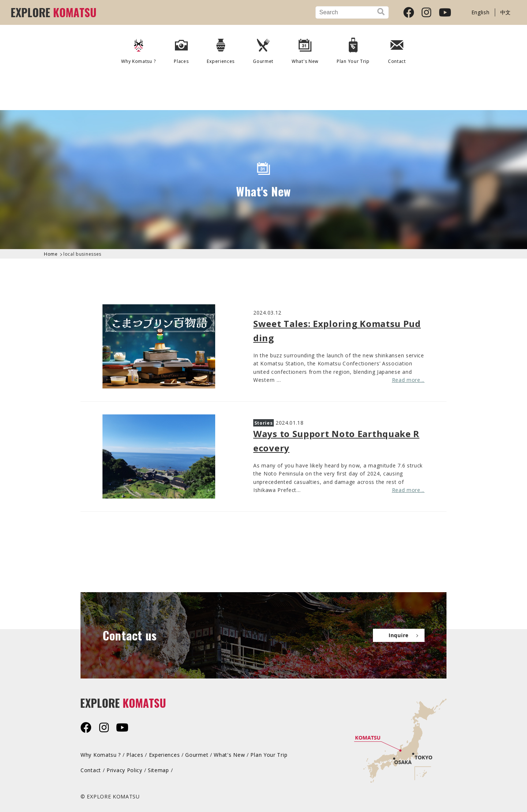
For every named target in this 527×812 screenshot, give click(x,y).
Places (181, 48)
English (481, 12)
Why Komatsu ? (138, 48)
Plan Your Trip (353, 48)
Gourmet (263, 48)
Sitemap (158, 770)
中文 (506, 12)
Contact (397, 48)
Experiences (221, 48)
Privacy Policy (124, 770)
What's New (305, 48)
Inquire (399, 635)
